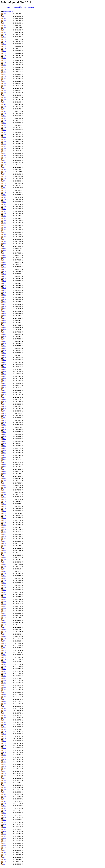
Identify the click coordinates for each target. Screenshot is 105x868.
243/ (4, 576)
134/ (4, 323)
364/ (4, 857)
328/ (4, 773)
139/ (4, 334)
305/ (4, 720)
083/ (4, 204)
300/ (4, 708)
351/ (4, 827)
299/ (4, 706)
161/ (4, 385)
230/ (4, 546)
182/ (4, 434)
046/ (4, 118)
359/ (4, 845)
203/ (4, 483)
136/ (4, 327)
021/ (4, 60)
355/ (4, 836)
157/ (4, 376)
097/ (4, 237)
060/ (4, 151)
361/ (4, 850)
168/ (4, 402)
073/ (4, 181)
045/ (4, 116)
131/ (4, 316)
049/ (4, 125)
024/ (4, 67)
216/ (4, 513)
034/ (4, 90)
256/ (4, 606)
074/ (4, 183)
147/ (4, 353)
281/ (4, 664)
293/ (4, 692)
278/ (4, 657)
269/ (4, 636)
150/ (4, 360)
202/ (4, 481)
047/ (4, 121)
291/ (4, 687)
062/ (4, 155)
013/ (4, 42)
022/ (4, 63)
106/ (4, 258)
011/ (4, 37)
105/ (4, 255)
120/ (4, 290)
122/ (4, 295)
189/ (4, 450)
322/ (4, 759)
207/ (4, 492)
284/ (4, 671)
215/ (4, 511)
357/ (4, 841)
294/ (4, 694)
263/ (4, 622)
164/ (4, 392)
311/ (4, 734)
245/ (4, 581)
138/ (4, 332)
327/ (4, 771)
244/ (4, 578)
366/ (4, 862)
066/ (4, 165)
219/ (4, 520)
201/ (4, 478)
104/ (4, 253)
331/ (4, 780)
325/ (4, 766)
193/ (4, 460)
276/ (4, 653)
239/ (4, 567)
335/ (4, 790)
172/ (4, 411)
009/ (4, 32)
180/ (4, 430)
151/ (4, 362)
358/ (4, 843)
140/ (4, 337)
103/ (4, 251)
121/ (4, 293)
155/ (4, 371)
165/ (4, 395)
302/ (4, 713)
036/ (4, 95)
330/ (4, 778)
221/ (4, 525)
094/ (4, 230)
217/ (4, 516)
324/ (4, 764)
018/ (4, 53)
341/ (4, 804)
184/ (4, 439)
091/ (4, 223)
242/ (4, 574)
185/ (4, 441)
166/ (4, 397)
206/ (4, 490)
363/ (4, 855)
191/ (4, 455)
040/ (4, 104)
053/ (4, 135)
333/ (4, 785)
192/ (4, 457)
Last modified (18, 7)
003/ (4, 18)
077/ (4, 190)
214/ (4, 509)
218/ (4, 518)
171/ (4, 409)
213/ (4, 506)
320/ (4, 755)
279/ (4, 660)
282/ (4, 667)
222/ (4, 527)
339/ (4, 799)
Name (8, 7)
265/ (4, 627)
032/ (4, 86)
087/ (4, 214)
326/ (4, 769)
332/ (4, 783)
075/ (4, 186)
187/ (4, 446)
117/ (4, 283)
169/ (4, 404)
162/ (4, 388)
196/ (4, 467)
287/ (4, 678)
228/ (4, 541)
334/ (4, 787)
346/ (4, 815)
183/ (4, 437)
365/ (4, 859)
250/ (4, 592)
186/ (4, 444)
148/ (4, 355)
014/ (4, 44)
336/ (4, 792)
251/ (4, 595)
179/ (4, 427)
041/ (4, 107)
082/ (4, 202)
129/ (4, 311)
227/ (4, 539)
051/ (4, 130)
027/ (4, 74)
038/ (4, 100)
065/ (4, 162)
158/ (4, 378)
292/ (4, 690)
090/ (4, 220)
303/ (4, 715)
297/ (4, 701)
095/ (4, 232)
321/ (4, 757)
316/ (4, 746)
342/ (4, 806)
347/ (4, 818)
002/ (4, 16)
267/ (4, 632)
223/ (4, 529)
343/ (4, 808)
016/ (4, 49)
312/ (4, 736)
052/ (4, 132)
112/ (4, 272)
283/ (4, 669)
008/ (4, 30)
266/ (4, 629)
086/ (4, 211)
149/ (4, 358)
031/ (4, 83)
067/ (4, 167)
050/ (4, 128)
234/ (4, 555)
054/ (4, 137)
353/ (4, 831)
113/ (4, 274)
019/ (4, 56)
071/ (4, 176)
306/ (4, 722)
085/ (4, 209)
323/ (4, 762)
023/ (4, 65)
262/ (4, 620)
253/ (4, 599)
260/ (4, 615)
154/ (4, 369)
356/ (4, 838)
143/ (4, 344)
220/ (4, 523)
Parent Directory (8, 11)
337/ (4, 794)
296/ (4, 699)
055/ (4, 139)
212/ (4, 504)
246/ (4, 583)
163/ (4, 390)
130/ (4, 313)
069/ (4, 172)
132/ (4, 318)
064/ (4, 160)
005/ (4, 23)
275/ (4, 650)
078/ (4, 193)
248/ (4, 588)
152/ (4, 365)
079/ (4, 195)
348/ (4, 820)
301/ (4, 711)
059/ (4, 148)
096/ (4, 234)
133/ (4, 320)
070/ (4, 174)
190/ (4, 453)
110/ (4, 267)
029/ (4, 79)
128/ (4, 309)
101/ (4, 246)
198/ (4, 471)
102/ (4, 248)
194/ (4, 462)
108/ (4, 262)
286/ (4, 676)
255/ (4, 604)
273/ (4, 646)
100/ (4, 244)
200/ (4, 476)
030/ (4, 81)
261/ (4, 618)
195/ (4, 464)
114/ (4, 276)
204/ (4, 485)
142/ (4, 341)
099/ (4, 241)
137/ (4, 330)
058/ (4, 146)
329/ (4, 776)
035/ (4, 93)
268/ (4, 634)
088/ (4, 216)
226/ (4, 536)
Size (25, 7)
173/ (4, 413)
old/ (4, 864)
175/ (4, 418)
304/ (4, 718)
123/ (4, 297)
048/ (4, 123)
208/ (4, 495)
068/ (4, 169)
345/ (4, 813)
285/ (4, 674)
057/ (4, 144)
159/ (4, 381)
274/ (4, 648)
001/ (4, 14)
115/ (4, 279)
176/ (4, 420)
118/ (4, 286)
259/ (4, 613)
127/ (4, 306)
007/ (4, 28)
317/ (4, 748)
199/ (4, 474)
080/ (4, 197)
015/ (4, 46)
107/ (4, 260)
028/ (4, 76)
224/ (4, 532)
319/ (4, 753)
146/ (4, 351)
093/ (4, 227)
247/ (4, 585)
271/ (4, 641)
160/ (4, 383)
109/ (4, 265)
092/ (4, 225)
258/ (4, 611)
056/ (4, 141)
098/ (4, 239)
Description (30, 7)
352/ (4, 829)
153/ (4, 367)
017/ (4, 51)
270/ (4, 639)
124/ (4, 299)
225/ (4, 534)
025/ (4, 69)
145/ (4, 348)
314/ (4, 741)
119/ (4, 288)
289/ (4, 683)
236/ (4, 560)
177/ (4, 423)
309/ (4, 729)
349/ (4, 822)
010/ (4, 35)
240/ (4, 569)
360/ (4, 848)
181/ (4, 432)
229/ (4, 543)
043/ (4, 111)
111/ (4, 269)
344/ (4, 811)
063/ (4, 158)
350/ (4, 825)
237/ (4, 562)
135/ (4, 325)
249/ (4, 590)
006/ (4, 25)
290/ (4, 685)
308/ (4, 727)
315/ (4, 743)
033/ (4, 88)
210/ (4, 499)
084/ (4, 207)
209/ (4, 497)
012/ (4, 39)
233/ (4, 553)
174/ (4, 416)
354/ (4, 834)
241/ (4, 571)
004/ (4, 21)
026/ (4, 72)
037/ (4, 97)
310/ (4, 732)
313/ (4, 739)
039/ (4, 102)
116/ (4, 281)
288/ (4, 680)
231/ (4, 548)
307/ (4, 725)
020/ (4, 58)
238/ (4, 564)
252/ (4, 597)
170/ (4, 406)
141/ (4, 339)
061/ (4, 153)
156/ (4, 374)
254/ (4, 601)
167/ (4, 399)
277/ (4, 655)
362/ (4, 852)
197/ (4, 469)
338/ (4, 797)
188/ (4, 448)
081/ (4, 200)
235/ (4, 557)
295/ (4, 697)
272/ (4, 643)
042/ (4, 109)
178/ (4, 425)
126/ (4, 304)
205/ (4, 488)
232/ (4, 550)
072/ (4, 179)
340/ (4, 801)
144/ (4, 346)
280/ (4, 662)
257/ (4, 608)
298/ (4, 704)
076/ (4, 188)
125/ (4, 302)
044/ (4, 114)
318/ (4, 750)
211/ (4, 502)
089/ (4, 218)
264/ (4, 625)
